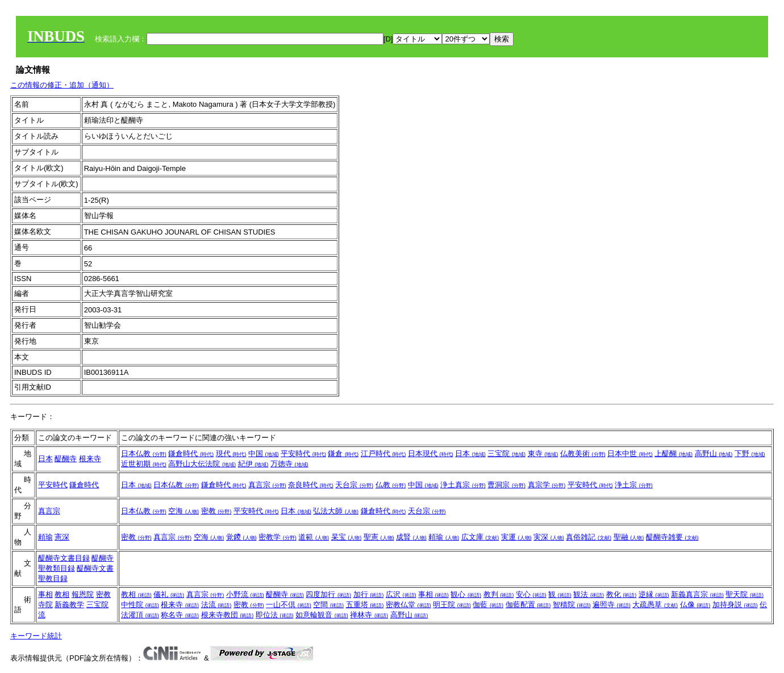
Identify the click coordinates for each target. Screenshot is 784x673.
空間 (328, 605)
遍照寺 (612, 605)
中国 (264, 453)
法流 (216, 605)
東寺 (543, 453)
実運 (516, 537)
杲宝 (347, 537)
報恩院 (83, 594)
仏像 (695, 605)
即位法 (275, 615)
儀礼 (169, 594)
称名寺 (180, 615)
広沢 (401, 594)
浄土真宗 (463, 485)
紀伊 (253, 464)
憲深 (62, 537)
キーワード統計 (36, 636)
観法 (589, 594)
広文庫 (480, 537)
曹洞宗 (506, 485)
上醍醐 (674, 453)
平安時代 (303, 453)
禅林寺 (369, 615)
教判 (499, 594)
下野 (750, 453)
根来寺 (90, 459)
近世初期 (144, 464)
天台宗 (354, 485)
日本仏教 (144, 453)
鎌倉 (343, 453)
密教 (216, 511)
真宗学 (547, 485)
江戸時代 (383, 453)
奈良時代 (311, 485)
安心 (531, 594)
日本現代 (431, 453)
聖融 (629, 537)
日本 (45, 459)
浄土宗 (634, 485)
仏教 (391, 485)
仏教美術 (583, 453)
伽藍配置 (528, 605)
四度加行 (328, 594)
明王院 (452, 605)
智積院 (572, 605)
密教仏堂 (408, 605)
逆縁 (654, 594)
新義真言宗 (697, 594)
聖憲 (379, 537)
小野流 (245, 594)
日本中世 (630, 453)
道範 (314, 537)
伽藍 (488, 605)
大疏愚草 (655, 605)
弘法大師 (336, 511)
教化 (622, 594)
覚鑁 (241, 537)
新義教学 (69, 605)
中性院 (140, 605)
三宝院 (506, 453)
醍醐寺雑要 (672, 537)
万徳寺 (289, 464)
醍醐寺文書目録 (64, 558)
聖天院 (745, 594)
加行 (369, 594)
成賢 (411, 537)
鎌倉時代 (191, 453)
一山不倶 (289, 605)
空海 (184, 511)
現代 (231, 453)
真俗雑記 (589, 537)
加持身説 (735, 605)
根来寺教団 (228, 615)
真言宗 (267, 485)
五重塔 (365, 605)
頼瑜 (45, 537)
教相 (62, 594)
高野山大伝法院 (202, 464)
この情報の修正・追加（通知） (62, 85)
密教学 (278, 537)
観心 (466, 594)
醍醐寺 (66, 459)
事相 (45, 594)
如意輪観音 (322, 615)
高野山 (714, 453)
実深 (549, 537)
